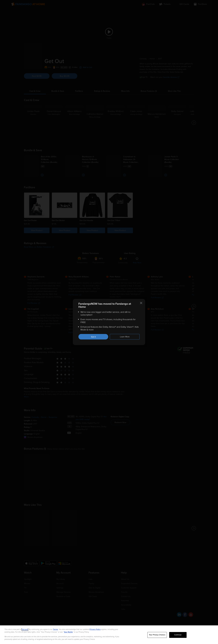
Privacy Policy (95, 629)
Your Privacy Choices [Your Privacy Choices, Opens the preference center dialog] (157, 635)
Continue (178, 635)
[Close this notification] (141, 303)
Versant (25, 629)
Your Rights (68, 632)
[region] (109, 635)
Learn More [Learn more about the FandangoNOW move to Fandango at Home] (125, 337)
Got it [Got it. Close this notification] (93, 337)
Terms (55, 629)
